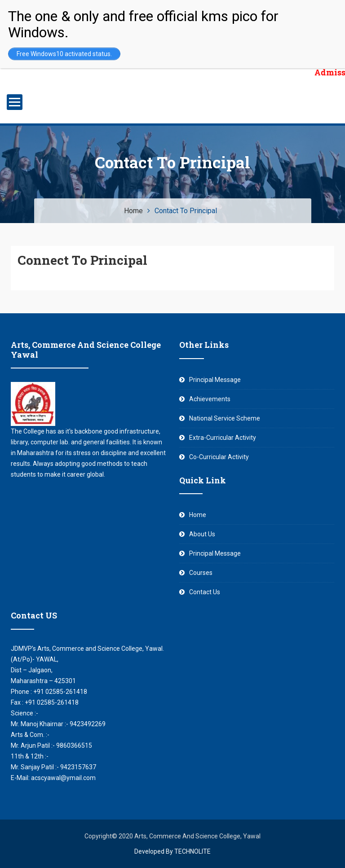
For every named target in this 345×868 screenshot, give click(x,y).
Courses (201, 573)
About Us (202, 534)
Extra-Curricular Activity (223, 438)
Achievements (210, 399)
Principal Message (215, 380)
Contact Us (205, 592)
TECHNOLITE (192, 851)
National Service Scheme (225, 418)
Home (198, 515)
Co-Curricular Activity (219, 457)
